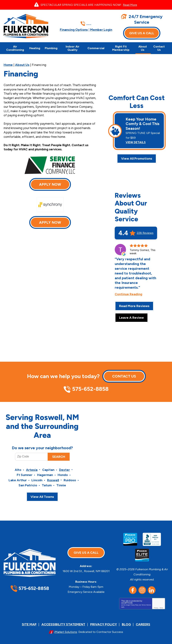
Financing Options (74, 29)
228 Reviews (145, 231)
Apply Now (50, 184)
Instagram (142, 587)
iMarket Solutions (66, 629)
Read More (130, 5)
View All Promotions (137, 157)
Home (8, 65)
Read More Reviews (134, 304)
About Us (22, 65)
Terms (161, 605)
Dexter (64, 468)
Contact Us (124, 375)
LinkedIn (152, 587)
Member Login (101, 29)
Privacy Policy (135, 602)
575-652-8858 (89, 23)
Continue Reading (128, 293)
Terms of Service (146, 602)
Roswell (53, 478)
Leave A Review (131, 316)
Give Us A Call (142, 33)
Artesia (32, 468)
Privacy (156, 605)
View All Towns (42, 494)
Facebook (133, 587)
